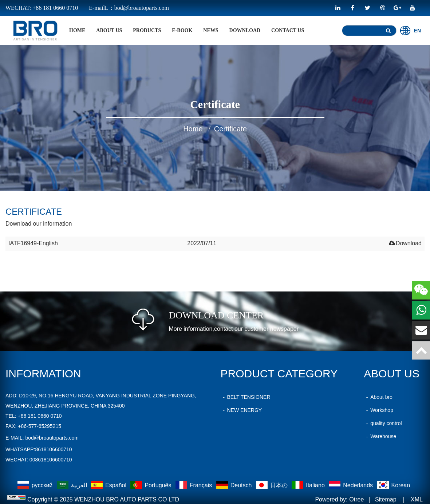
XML (417, 499)
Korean (394, 485)
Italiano (309, 485)
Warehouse (380, 436)
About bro (378, 397)
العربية (73, 485)
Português (151, 485)
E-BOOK (182, 30)
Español (109, 485)
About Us (109, 30)
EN (411, 31)
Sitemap (386, 499)
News (211, 30)
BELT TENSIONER (246, 397)
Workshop (378, 410)
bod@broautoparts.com (52, 438)
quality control (383, 423)
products (147, 30)
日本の (273, 485)
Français (195, 485)
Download (245, 30)
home (77, 30)
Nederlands (352, 485)
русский (36, 485)
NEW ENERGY (241, 410)
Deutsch (235, 485)
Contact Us (288, 30)
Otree (356, 499)
